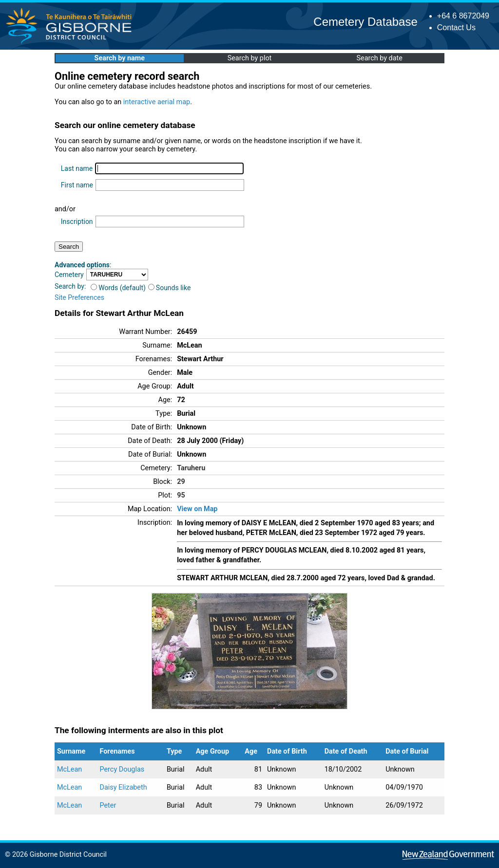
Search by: (70, 286)
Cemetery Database (365, 22)
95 (181, 495)
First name (77, 185)
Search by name (120, 58)
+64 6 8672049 (463, 16)
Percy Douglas (122, 769)
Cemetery (69, 275)
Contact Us (456, 28)
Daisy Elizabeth (124, 787)
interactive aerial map (157, 102)
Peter (108, 805)
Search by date (379, 58)
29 (181, 482)
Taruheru (191, 468)
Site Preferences (79, 297)
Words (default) (118, 288)
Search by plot (250, 58)
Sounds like (170, 288)
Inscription (77, 222)
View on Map (197, 509)
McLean (69, 769)
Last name (77, 168)
